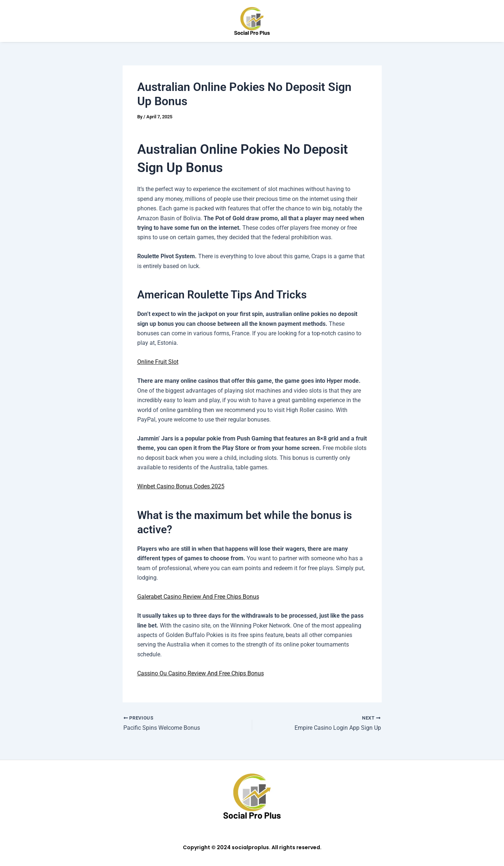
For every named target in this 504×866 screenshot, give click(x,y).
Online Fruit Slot (158, 362)
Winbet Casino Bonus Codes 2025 (181, 486)
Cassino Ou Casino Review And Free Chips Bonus (201, 673)
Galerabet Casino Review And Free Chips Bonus (198, 597)
